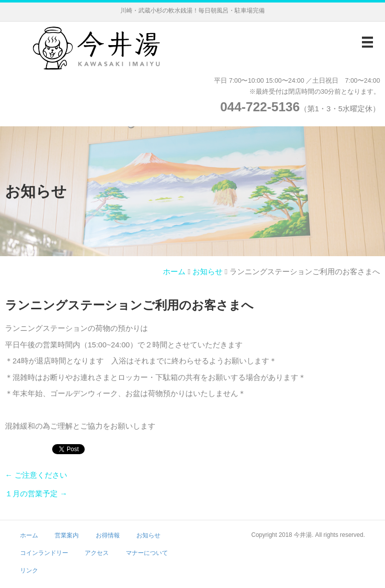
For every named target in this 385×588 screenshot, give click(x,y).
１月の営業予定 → (36, 494)
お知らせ (208, 271)
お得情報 (108, 535)
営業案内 (67, 535)
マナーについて (147, 553)
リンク (29, 570)
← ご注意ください (36, 475)
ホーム (174, 271)
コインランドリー (44, 553)
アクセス (97, 553)
